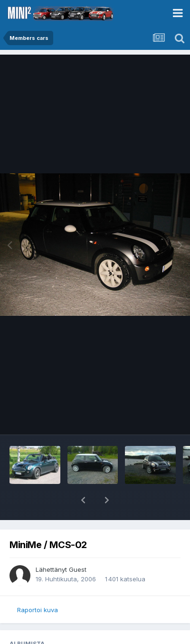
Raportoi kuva (38, 610)
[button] (83, 500)
